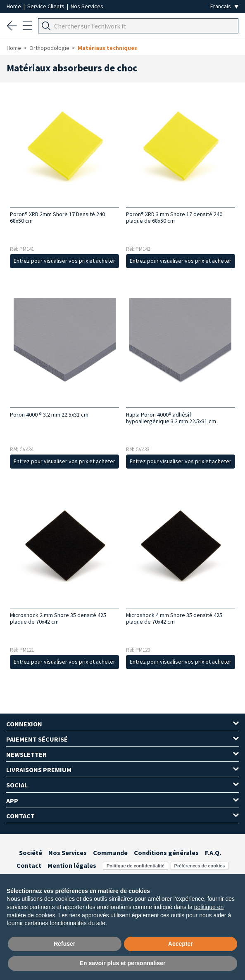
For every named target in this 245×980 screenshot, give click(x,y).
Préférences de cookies (200, 866)
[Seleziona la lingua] (224, 6)
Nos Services (87, 6)
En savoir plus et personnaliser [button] (123, 963)
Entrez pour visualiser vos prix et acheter (64, 261)
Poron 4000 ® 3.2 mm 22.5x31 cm (49, 415)
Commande (110, 853)
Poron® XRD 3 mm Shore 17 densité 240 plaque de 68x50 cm (174, 217)
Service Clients (46, 6)
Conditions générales (166, 853)
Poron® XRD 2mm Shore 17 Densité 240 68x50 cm (57, 217)
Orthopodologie (49, 48)
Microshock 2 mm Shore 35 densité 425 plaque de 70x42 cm (58, 618)
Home (14, 6)
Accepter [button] (181, 944)
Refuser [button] (64, 944)
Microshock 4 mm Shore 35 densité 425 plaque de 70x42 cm (174, 618)
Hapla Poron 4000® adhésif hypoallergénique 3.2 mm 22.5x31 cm (171, 418)
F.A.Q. (213, 853)
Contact (29, 865)
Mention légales (72, 865)
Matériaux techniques (107, 48)
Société (31, 853)
